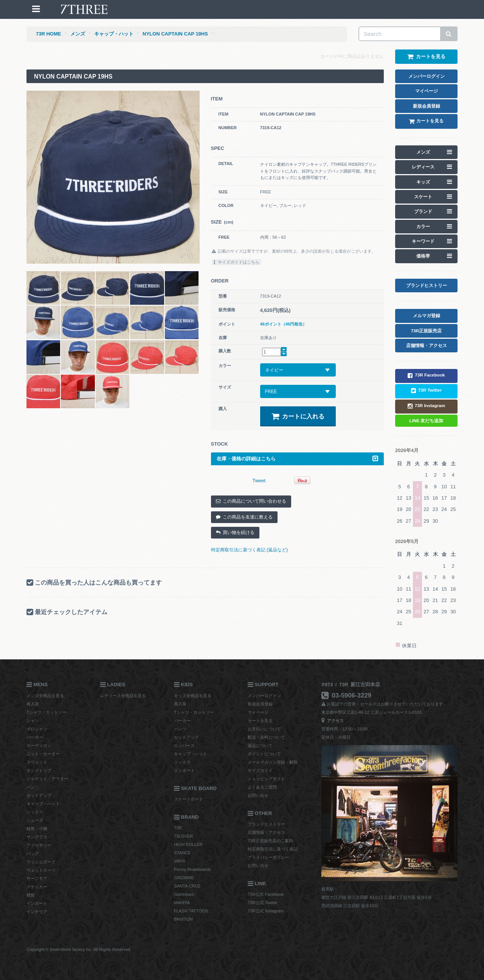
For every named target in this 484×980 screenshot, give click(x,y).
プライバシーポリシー (268, 857)
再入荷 (33, 704)
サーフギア (37, 878)
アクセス (333, 721)
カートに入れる (298, 416)
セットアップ (39, 795)
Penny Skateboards (192, 869)
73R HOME (48, 34)
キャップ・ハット (114, 34)
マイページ (258, 712)
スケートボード (188, 799)
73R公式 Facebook (266, 894)
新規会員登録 (260, 704)
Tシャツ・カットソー (47, 712)
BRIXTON (183, 919)
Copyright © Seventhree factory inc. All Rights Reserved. (79, 949)
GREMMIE (184, 878)
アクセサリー (39, 845)
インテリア (37, 912)
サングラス (37, 837)
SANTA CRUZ (187, 886)
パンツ (33, 787)
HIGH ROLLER (188, 844)
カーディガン (39, 745)
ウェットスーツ (41, 870)
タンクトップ (39, 770)
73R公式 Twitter (263, 903)
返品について (260, 745)
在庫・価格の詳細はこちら (298, 459)
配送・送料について (266, 737)
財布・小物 (37, 829)
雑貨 (31, 895)
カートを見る (260, 721)
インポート (37, 903)
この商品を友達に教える (244, 517)
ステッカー (37, 887)
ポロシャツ (37, 729)
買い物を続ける (235, 532)
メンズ (78, 34)
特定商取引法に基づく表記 (273, 849)
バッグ (33, 853)
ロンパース (184, 745)
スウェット (37, 762)
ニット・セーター (43, 754)
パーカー (35, 737)
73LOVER (183, 836)
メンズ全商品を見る (45, 696)
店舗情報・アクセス (266, 832)
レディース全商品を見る (123, 696)
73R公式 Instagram (266, 911)
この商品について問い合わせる (251, 501)
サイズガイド (260, 770)
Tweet (259, 481)
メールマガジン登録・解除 (273, 762)
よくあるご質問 (262, 787)
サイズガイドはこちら (237, 262)
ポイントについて (264, 754)
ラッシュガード (41, 862)
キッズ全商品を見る (193, 696)
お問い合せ (258, 795)
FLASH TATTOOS (191, 911)
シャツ (33, 721)
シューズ (35, 820)
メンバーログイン (264, 696)
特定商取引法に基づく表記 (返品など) (250, 550)
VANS (180, 861)
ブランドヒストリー (266, 824)
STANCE (182, 853)
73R (178, 828)
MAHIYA (182, 903)
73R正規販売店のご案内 (270, 841)
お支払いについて (264, 729)
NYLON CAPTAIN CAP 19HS (175, 34)
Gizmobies (184, 894)
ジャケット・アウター (47, 779)
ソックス (35, 812)
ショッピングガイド (266, 779)
